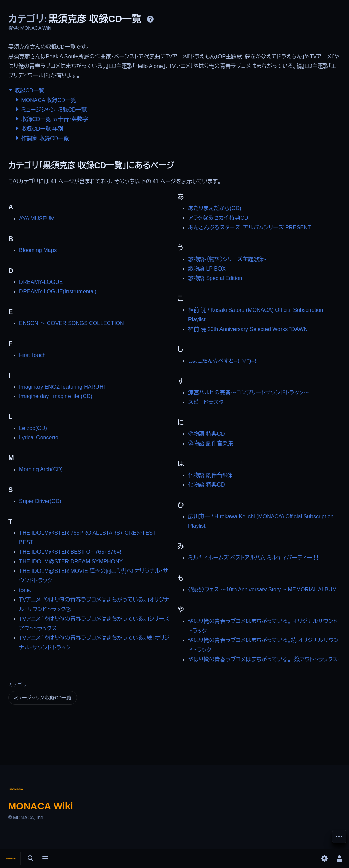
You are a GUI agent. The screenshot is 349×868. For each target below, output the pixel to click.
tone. (25, 590)
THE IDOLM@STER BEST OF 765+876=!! (71, 552)
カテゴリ (18, 684)
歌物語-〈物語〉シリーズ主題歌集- (227, 259)
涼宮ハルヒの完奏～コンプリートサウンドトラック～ (249, 393)
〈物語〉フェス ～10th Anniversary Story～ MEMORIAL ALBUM (262, 589)
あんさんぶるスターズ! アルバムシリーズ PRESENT (250, 227)
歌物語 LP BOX (207, 269)
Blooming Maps (38, 250)
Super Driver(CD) (40, 501)
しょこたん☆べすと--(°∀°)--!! (223, 361)
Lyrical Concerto (39, 438)
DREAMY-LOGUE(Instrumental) (58, 292)
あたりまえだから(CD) (215, 208)
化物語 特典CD (207, 485)
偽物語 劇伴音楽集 (211, 443)
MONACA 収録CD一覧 (49, 100)
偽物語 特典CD (207, 434)
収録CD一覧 (29, 91)
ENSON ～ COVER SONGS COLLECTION (72, 323)
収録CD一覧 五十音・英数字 (55, 119)
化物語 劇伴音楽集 (211, 475)
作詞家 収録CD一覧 (45, 138)
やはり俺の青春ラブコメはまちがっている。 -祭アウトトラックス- (264, 659)
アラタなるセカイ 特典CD (218, 218)
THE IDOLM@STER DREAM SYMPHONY (71, 561)
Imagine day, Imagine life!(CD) (56, 396)
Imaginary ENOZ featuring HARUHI (62, 387)
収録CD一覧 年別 (42, 129)
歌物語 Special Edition (215, 278)
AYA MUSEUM (37, 219)
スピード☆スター (208, 402)
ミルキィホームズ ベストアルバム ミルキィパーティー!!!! (253, 558)
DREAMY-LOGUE (41, 282)
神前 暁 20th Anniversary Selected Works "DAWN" (249, 329)
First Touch (32, 355)
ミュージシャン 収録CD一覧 (54, 110)
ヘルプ (150, 19)
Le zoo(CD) (33, 428)
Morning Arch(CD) (41, 469)
